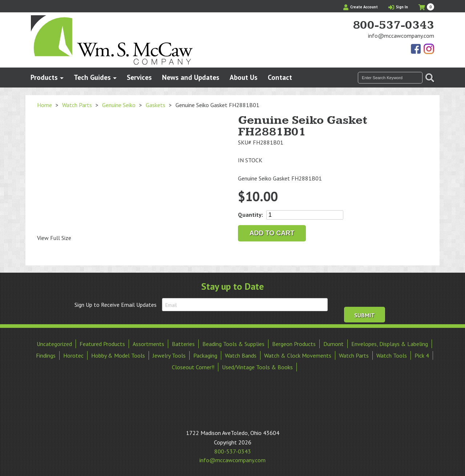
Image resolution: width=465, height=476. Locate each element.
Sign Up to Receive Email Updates (116, 305)
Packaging (205, 355)
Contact (280, 77)
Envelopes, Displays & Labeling (390, 344)
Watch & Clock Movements (298, 355)
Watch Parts (77, 105)
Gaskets (155, 105)
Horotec (73, 355)
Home (45, 105)
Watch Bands (241, 355)
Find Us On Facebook (416, 49)
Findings (46, 355)
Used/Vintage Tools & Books (257, 367)
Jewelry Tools (169, 355)
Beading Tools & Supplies (233, 344)
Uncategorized (54, 344)
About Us (244, 77)
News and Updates (191, 77)
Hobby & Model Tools (118, 355)
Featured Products (102, 344)
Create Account (361, 7)
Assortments (148, 344)
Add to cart (272, 233)
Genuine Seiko (119, 105)
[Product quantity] (305, 215)
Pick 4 (422, 355)
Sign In (398, 7)
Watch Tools (392, 355)
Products (44, 77)
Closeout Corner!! (193, 367)
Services (139, 77)
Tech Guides (92, 77)
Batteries (183, 344)
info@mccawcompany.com (401, 36)
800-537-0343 (393, 25)
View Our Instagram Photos (429, 49)
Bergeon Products (294, 344)
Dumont (333, 344)
